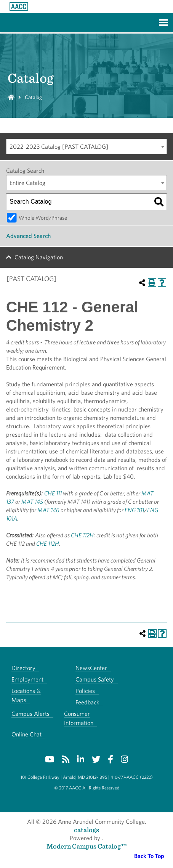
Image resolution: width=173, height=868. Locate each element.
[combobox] (86, 146)
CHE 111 (53, 493)
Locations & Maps (26, 695)
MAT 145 (32, 502)
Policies (85, 691)
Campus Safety (95, 679)
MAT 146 (48, 510)
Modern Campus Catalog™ (87, 846)
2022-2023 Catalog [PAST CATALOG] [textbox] (59, 147)
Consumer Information (79, 718)
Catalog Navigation (39, 257)
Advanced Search (28, 236)
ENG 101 (134, 510)
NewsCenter (91, 668)
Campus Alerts (30, 714)
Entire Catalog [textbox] (27, 183)
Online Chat (26, 734)
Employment (27, 679)
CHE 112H (82, 535)
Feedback (87, 702)
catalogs (86, 830)
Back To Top (149, 856)
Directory (23, 668)
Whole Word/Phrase (43, 218)
